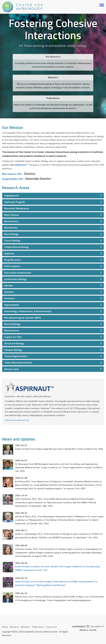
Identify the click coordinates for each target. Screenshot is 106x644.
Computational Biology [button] (17, 247)
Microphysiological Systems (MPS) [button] (23, 318)
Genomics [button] (10, 298)
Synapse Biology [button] (13, 350)
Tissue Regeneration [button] (16, 356)
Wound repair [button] (12, 369)
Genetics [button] (9, 292)
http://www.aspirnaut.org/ (17, 420)
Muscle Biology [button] (12, 324)
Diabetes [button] (9, 253)
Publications (38, 627)
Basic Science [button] (12, 215)
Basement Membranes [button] (17, 208)
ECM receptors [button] (12, 266)
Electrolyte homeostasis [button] (18, 273)
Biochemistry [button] (11, 221)
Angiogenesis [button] (12, 195)
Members (25, 627)
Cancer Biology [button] (12, 241)
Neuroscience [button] (12, 330)
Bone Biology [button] (11, 234)
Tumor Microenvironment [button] (18, 363)
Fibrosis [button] (9, 286)
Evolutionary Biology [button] (15, 279)
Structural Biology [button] (14, 343)
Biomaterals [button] (11, 228)
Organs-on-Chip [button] (13, 337)
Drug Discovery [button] (12, 260)
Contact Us (51, 627)
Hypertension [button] (12, 305)
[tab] (53, 196)
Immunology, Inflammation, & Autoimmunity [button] (28, 311)
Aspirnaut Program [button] (15, 202)
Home (5, 627)
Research (14, 627)
